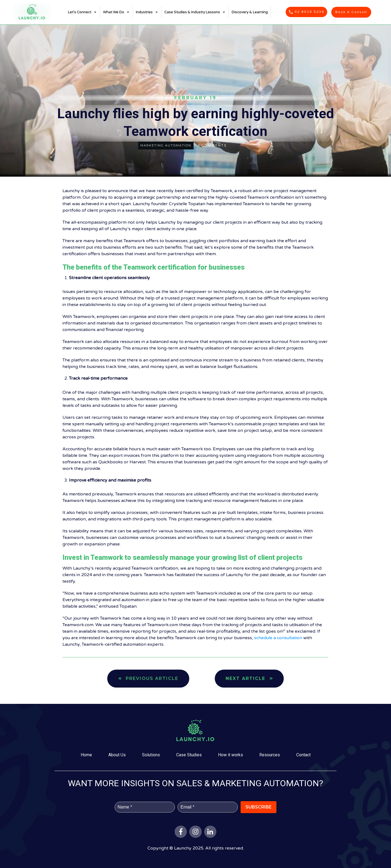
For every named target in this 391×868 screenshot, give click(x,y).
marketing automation (166, 145)
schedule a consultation (278, 638)
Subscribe (258, 807)
